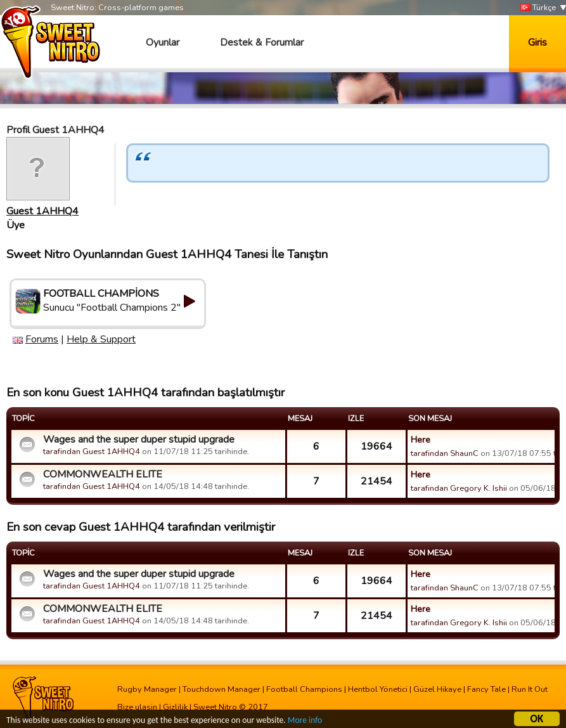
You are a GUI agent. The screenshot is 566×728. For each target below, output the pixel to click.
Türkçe (538, 8)
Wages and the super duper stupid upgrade (139, 439)
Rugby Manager (147, 689)
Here (421, 439)
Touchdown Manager (222, 689)
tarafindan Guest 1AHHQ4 (92, 452)
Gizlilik (175, 707)
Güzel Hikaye (437, 689)
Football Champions (304, 689)
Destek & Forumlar (262, 42)
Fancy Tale (486, 689)
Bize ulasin (137, 707)
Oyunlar (163, 42)
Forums (42, 339)
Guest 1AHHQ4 (42, 211)
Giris (537, 42)
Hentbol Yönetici (378, 689)
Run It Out (530, 689)
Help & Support (101, 339)
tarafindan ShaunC (445, 453)
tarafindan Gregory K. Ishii (459, 488)
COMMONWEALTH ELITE (103, 474)
